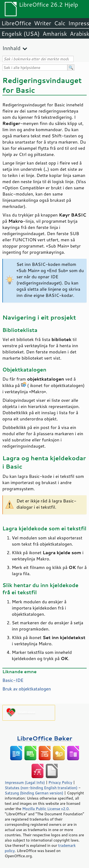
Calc (60, 23)
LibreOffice (16, 23)
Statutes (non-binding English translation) (41, 788)
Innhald (11, 48)
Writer (42, 23)
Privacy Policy (60, 782)
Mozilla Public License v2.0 (46, 809)
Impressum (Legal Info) (25, 782)
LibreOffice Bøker (45, 738)
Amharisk (55, 34)
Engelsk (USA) (21, 34)
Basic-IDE (13, 680)
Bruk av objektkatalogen (27, 689)
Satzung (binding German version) (34, 793)
